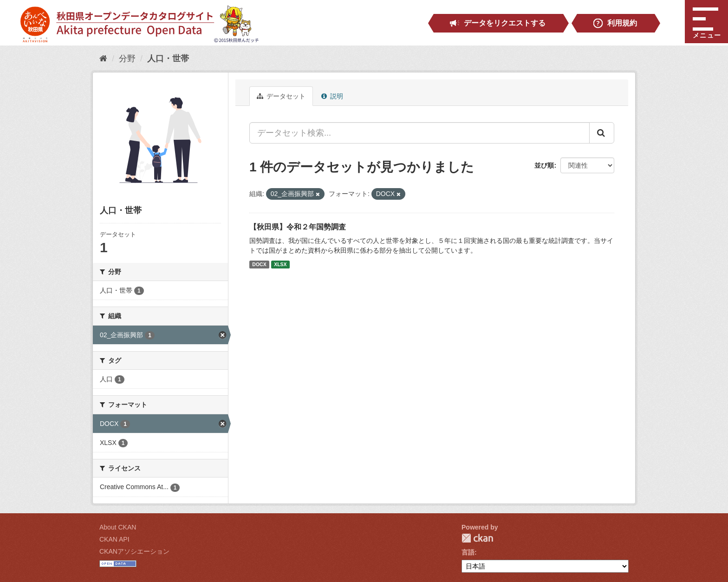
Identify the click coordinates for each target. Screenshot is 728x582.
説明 (332, 96)
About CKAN (118, 527)
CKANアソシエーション (134, 551)
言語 (468, 552)
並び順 (544, 165)
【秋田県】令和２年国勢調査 (298, 227)
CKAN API (114, 539)
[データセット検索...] (419, 133)
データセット (281, 96)
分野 (127, 59)
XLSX (280, 264)
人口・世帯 (168, 59)
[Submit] (602, 133)
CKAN (477, 538)
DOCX (259, 264)
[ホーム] (103, 59)
